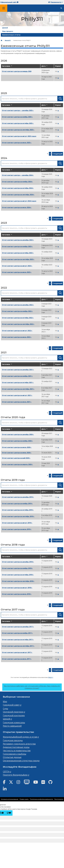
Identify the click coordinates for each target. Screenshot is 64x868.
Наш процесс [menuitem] (8, 31)
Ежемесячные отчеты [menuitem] (11, 35)
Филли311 (8, 40)
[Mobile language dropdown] (56, 2)
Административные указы (16, 747)
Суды (5, 708)
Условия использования (10, 799)
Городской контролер (14, 715)
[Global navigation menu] (4, 8)
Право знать (24, 799)
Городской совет (11, 705)
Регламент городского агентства (19, 744)
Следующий (57, 154)
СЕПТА (6, 771)
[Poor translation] (9, 813)
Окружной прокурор (13, 712)
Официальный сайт (9, 2)
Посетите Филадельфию (15, 775)
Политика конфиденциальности (41, 799)
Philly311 (51, 677)
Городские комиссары (14, 722)
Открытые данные (12, 757)
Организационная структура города (21, 761)
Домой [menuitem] (5, 28)
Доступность (59, 799)
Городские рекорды (13, 740)
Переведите (57, 2)
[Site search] (61, 8)
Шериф (7, 719)
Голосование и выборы (15, 754)
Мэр (5, 701)
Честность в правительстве (17, 750)
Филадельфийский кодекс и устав (20, 737)
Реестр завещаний (12, 726)
